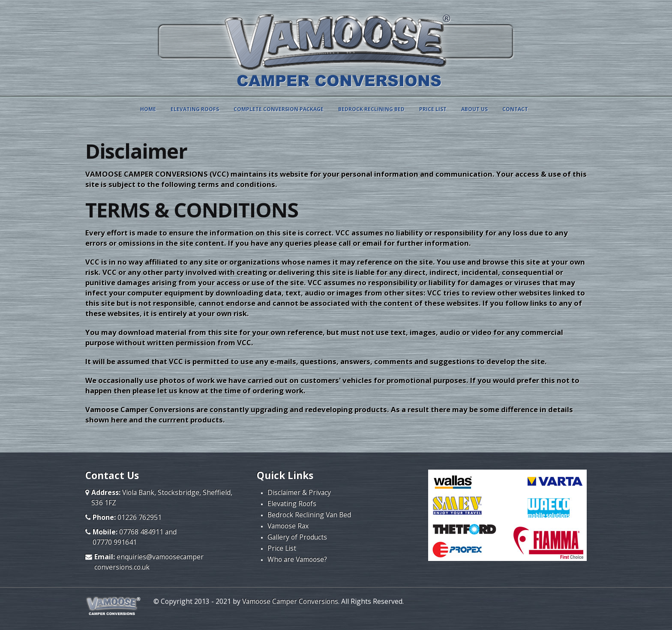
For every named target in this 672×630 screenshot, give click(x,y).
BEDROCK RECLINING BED (371, 109)
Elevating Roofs (292, 503)
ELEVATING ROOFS (195, 109)
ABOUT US (474, 109)
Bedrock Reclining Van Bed (309, 515)
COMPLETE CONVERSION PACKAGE (279, 109)
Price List (282, 548)
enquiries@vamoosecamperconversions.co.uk (149, 562)
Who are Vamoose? (297, 559)
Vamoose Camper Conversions (290, 601)
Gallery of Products (297, 537)
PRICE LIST (433, 109)
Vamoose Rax (288, 526)
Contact (515, 109)
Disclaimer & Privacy (299, 492)
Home (148, 109)
